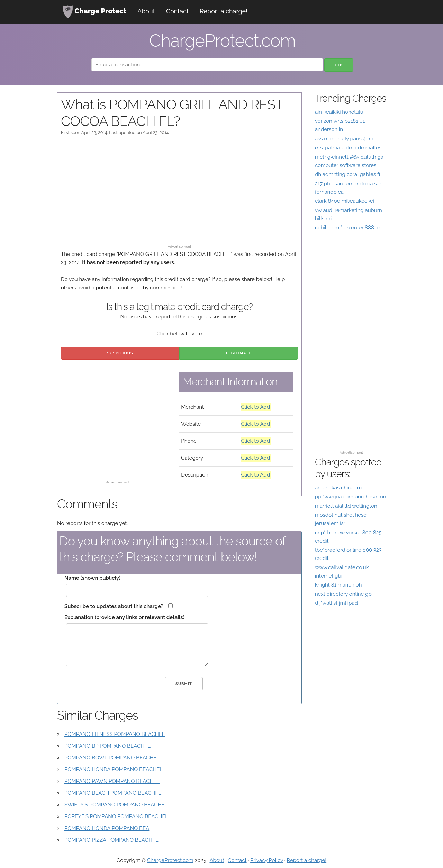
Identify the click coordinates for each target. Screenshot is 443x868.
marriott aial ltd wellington (346, 506)
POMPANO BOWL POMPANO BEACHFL (112, 758)
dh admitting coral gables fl (348, 174)
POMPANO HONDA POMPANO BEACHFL (114, 769)
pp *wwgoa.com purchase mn (351, 497)
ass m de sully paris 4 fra (344, 139)
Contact (177, 11)
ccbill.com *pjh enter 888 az (348, 228)
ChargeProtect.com (170, 860)
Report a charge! (224, 11)
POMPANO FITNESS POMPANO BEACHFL (115, 734)
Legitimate (239, 353)
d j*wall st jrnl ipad (336, 603)
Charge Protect (94, 12)
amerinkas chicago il (339, 488)
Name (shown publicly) (92, 578)
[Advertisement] (179, 193)
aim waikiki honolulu (339, 112)
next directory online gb (343, 594)
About (146, 11)
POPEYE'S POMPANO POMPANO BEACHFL (116, 816)
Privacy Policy (267, 860)
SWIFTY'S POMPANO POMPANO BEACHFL (116, 805)
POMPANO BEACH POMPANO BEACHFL (113, 793)
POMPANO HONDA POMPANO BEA (107, 828)
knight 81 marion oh (338, 585)
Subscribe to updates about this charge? (114, 606)
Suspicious (120, 353)
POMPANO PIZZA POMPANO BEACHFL (111, 840)
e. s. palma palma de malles (348, 148)
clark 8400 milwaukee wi (345, 201)
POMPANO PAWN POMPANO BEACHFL (112, 781)
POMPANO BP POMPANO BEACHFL (107, 746)
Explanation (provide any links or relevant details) (124, 617)
